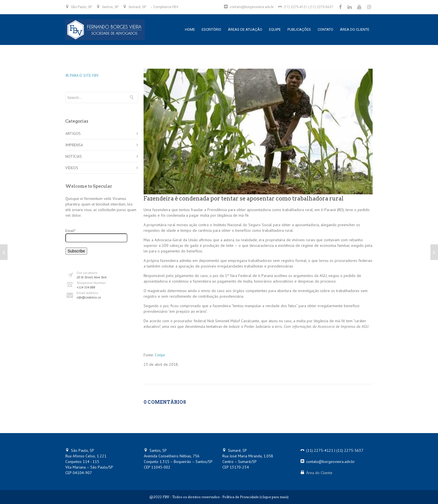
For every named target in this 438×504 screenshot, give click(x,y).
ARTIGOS (73, 133)
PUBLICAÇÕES (299, 29)
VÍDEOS (72, 168)
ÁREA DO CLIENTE (355, 29)
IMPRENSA (74, 145)
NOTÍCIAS (74, 156)
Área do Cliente (319, 473)
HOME (190, 29)
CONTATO (325, 29)
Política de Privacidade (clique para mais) (255, 497)
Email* (96, 235)
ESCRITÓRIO (211, 29)
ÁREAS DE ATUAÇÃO (245, 29)
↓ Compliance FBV (165, 7)
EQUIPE (275, 29)
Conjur (160, 355)
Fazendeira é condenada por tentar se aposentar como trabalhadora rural (244, 199)
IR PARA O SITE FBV (82, 75)
